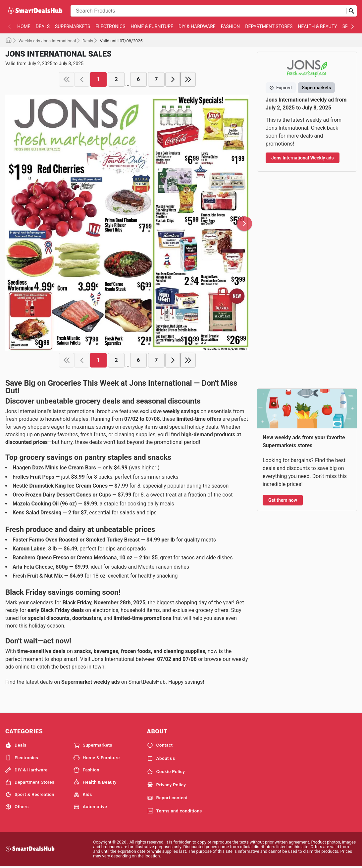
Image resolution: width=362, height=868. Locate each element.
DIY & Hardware (197, 26)
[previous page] (82, 79)
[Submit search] (351, 11)
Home (24, 26)
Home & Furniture (152, 26)
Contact (160, 745)
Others (17, 807)
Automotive (90, 807)
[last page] (188, 79)
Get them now (283, 500)
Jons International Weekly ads (303, 158)
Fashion (230, 26)
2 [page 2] (116, 79)
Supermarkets (73, 26)
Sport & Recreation (30, 795)
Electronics (110, 26)
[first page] (67, 79)
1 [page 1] (99, 79)
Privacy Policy (167, 785)
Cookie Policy (166, 772)
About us (161, 759)
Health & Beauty (317, 26)
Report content (167, 798)
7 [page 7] (156, 79)
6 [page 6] (138, 79)
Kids (83, 795)
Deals (43, 26)
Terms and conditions (175, 811)
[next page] (173, 79)
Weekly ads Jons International (47, 41)
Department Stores (269, 26)
